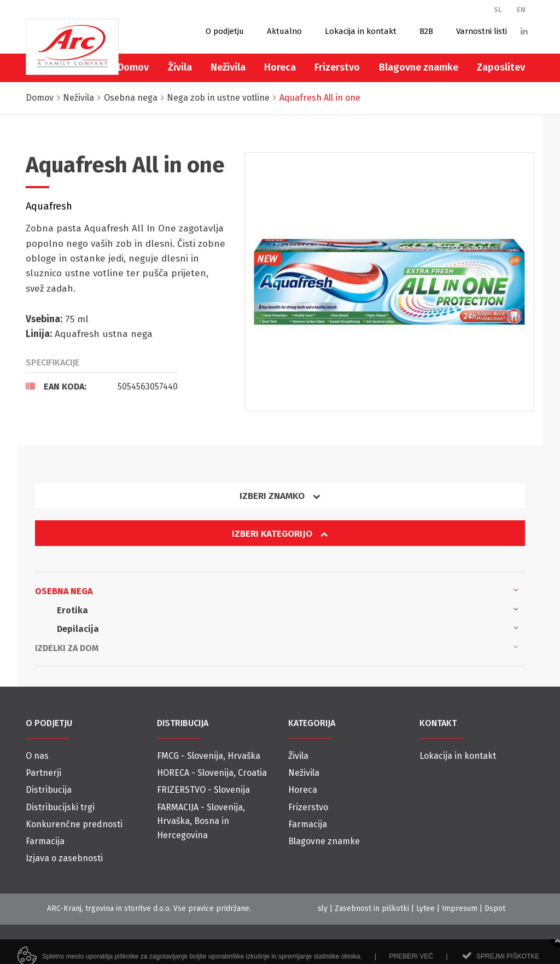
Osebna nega (277, 590)
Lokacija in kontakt (361, 31)
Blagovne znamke (419, 67)
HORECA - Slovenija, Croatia (212, 773)
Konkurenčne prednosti (74, 824)
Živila (180, 67)
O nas (37, 756)
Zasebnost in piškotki (372, 908)
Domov (133, 67)
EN (521, 10)
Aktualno (284, 31)
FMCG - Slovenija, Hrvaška (209, 756)
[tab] (102, 386)
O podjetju (225, 31)
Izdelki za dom (277, 647)
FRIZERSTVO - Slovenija (203, 790)
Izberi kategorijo (280, 534)
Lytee (425, 908)
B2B (426, 31)
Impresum (460, 908)
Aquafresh (49, 206)
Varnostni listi (482, 31)
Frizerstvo (337, 67)
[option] (389, 282)
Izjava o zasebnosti (64, 858)
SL (498, 10)
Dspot (495, 908)
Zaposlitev (501, 67)
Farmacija (45, 841)
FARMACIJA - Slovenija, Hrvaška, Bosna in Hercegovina (201, 821)
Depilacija (288, 628)
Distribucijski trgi (60, 807)
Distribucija (49, 790)
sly (323, 908)
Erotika (288, 609)
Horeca (280, 67)
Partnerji (43, 773)
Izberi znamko (280, 496)
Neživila (228, 67)
